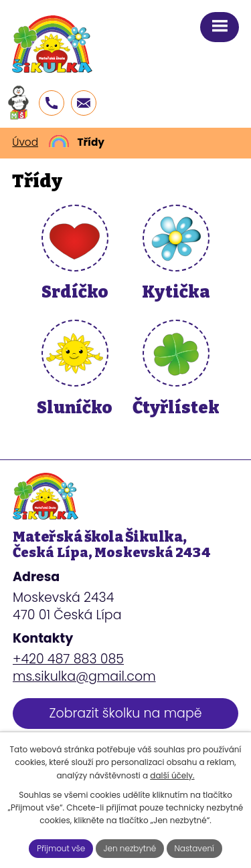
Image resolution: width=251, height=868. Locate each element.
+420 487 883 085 (68, 659)
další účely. (172, 775)
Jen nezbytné (130, 848)
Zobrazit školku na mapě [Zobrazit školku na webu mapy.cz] (125, 713)
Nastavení (194, 848)
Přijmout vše (61, 848)
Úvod (25, 142)
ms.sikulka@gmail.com (84, 676)
